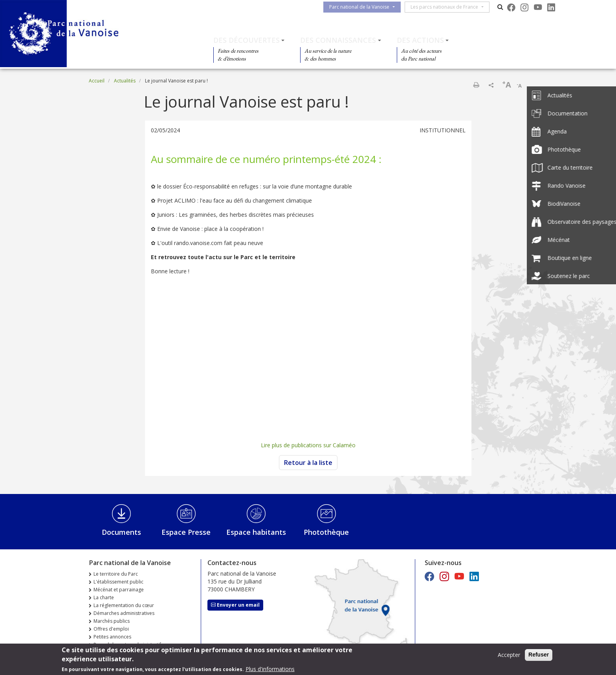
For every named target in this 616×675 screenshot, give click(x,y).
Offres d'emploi (111, 629)
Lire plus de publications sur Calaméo (308, 445)
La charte (104, 597)
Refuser (539, 655)
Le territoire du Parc (116, 574)
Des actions (420, 40)
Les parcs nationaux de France (447, 7)
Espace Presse (186, 532)
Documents (121, 532)
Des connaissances (338, 40)
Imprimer (476, 85)
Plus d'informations (270, 669)
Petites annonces (112, 637)
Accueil (97, 81)
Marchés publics (112, 621)
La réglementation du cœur (124, 605)
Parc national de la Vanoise (362, 7)
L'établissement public (118, 582)
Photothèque (326, 532)
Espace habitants (256, 532)
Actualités (125, 81)
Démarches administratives (124, 613)
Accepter (509, 655)
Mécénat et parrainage (119, 590)
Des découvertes (247, 40)
